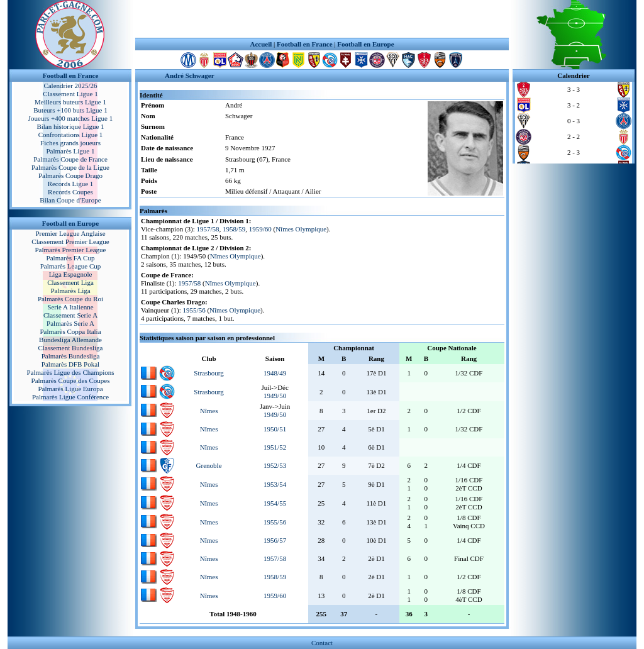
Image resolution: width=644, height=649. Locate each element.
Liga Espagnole (71, 274)
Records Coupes (70, 192)
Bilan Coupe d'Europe (70, 200)
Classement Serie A (70, 315)
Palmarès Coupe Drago (70, 175)
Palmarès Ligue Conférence (70, 397)
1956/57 (275, 540)
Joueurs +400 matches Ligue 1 (71, 118)
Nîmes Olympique (301, 229)
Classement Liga (70, 282)
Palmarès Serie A (70, 323)
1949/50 (275, 396)
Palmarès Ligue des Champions (70, 372)
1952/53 (275, 465)
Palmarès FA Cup (71, 258)
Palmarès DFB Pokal (70, 364)
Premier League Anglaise (70, 233)
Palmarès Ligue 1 (71, 151)
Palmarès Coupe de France (70, 159)
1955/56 (194, 310)
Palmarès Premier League (70, 250)
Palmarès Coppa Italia (70, 331)
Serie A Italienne (70, 307)
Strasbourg (208, 373)
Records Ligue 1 (71, 184)
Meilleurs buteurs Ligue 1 (70, 102)
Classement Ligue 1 (70, 94)
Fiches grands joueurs (70, 143)
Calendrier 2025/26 (70, 86)
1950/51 (275, 429)
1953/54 (275, 484)
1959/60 (260, 229)
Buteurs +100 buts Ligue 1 (70, 110)
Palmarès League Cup (71, 266)
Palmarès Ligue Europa (70, 389)
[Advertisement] (322, 19)
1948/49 (275, 373)
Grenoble (209, 465)
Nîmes (209, 411)
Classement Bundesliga (71, 348)
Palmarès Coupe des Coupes (71, 380)
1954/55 (275, 503)
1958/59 (234, 229)
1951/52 (275, 447)
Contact (322, 643)
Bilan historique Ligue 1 (70, 126)
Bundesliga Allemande (70, 340)
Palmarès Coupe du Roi (70, 299)
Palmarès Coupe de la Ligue (70, 167)
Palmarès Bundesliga (71, 356)
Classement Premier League (70, 241)
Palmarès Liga (70, 291)
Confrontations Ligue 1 (71, 135)
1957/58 (208, 229)
